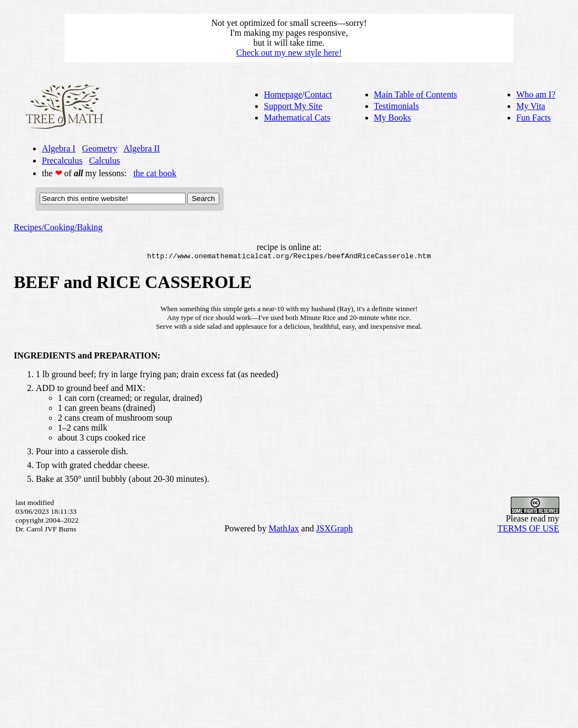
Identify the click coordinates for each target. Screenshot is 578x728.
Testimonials (397, 106)
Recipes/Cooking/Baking (58, 227)
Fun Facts (534, 118)
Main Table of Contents (416, 94)
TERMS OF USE (528, 530)
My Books (393, 118)
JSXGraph (335, 530)
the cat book (155, 173)
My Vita (531, 106)
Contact (318, 94)
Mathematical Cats (297, 118)
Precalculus (62, 161)
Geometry (100, 148)
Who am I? (536, 94)
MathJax (283, 530)
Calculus (105, 161)
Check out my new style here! (289, 53)
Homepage (283, 94)
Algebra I (59, 148)
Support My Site (293, 106)
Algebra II (142, 148)
